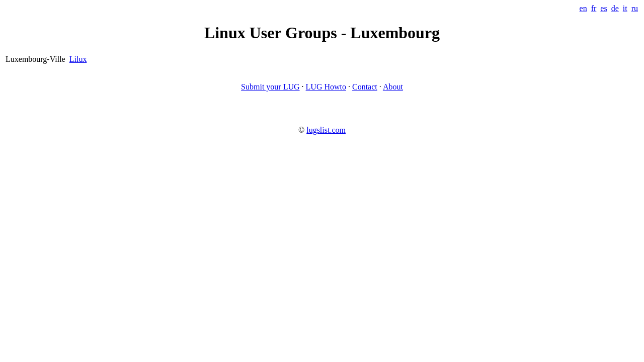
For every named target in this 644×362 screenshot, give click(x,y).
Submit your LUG (270, 87)
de (615, 8)
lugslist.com (326, 130)
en (583, 8)
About (393, 87)
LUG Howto (326, 87)
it (625, 8)
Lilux (78, 59)
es (603, 8)
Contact (365, 87)
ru (635, 8)
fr (594, 8)
